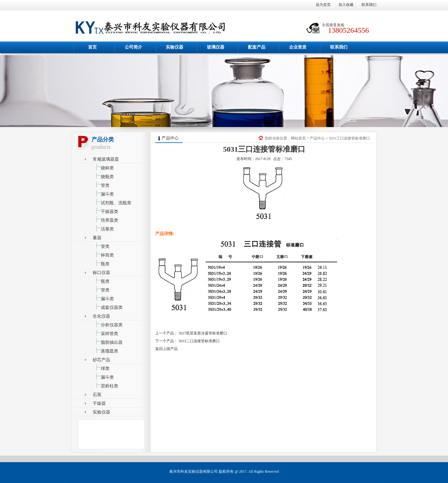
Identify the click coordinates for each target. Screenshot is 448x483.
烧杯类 (103, 167)
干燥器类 (105, 211)
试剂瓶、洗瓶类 (112, 202)
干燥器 (99, 403)
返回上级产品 (166, 349)
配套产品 (257, 47)
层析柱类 (105, 385)
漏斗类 (103, 193)
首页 (92, 47)
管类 (101, 185)
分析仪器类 (108, 324)
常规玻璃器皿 (106, 159)
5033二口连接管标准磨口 (199, 341)
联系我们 (369, 5)
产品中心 (317, 138)
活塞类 (103, 228)
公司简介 (133, 47)
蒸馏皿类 (105, 350)
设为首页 (323, 5)
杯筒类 (103, 254)
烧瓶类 (103, 176)
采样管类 (105, 333)
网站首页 (298, 138)
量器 (97, 238)
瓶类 (101, 263)
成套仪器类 (108, 307)
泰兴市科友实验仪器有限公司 (194, 471)
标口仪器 (101, 273)
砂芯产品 (101, 360)
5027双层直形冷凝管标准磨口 (203, 333)
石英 (97, 395)
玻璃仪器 (216, 47)
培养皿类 (105, 219)
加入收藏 (346, 5)
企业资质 (298, 47)
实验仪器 (175, 47)
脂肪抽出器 (108, 341)
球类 (101, 368)
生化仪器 (101, 316)
